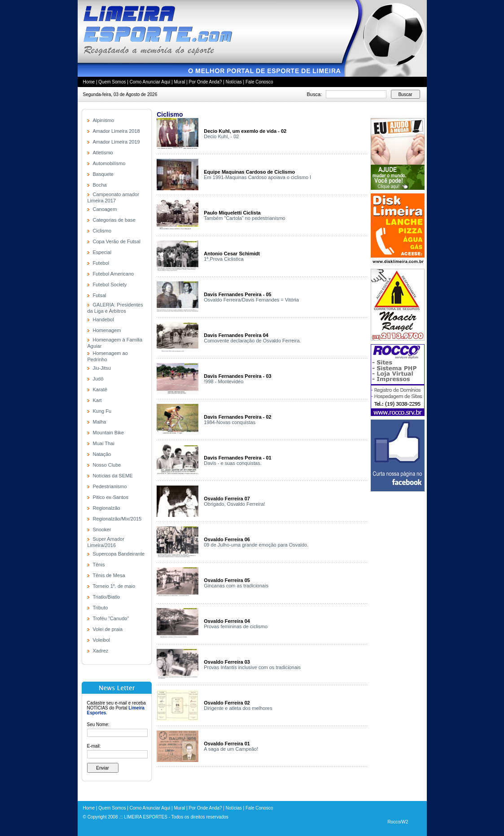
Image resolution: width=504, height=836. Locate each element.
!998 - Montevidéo (224, 381)
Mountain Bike (109, 433)
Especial (102, 252)
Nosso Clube (107, 465)
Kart (97, 400)
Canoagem (105, 209)
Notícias (234, 82)
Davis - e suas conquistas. (232, 463)
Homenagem (107, 330)
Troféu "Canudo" (111, 618)
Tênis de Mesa (109, 575)
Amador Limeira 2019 (116, 142)
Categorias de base (114, 220)
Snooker (102, 530)
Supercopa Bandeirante (119, 554)
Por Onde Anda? (206, 82)
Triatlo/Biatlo (107, 597)
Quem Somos (112, 82)
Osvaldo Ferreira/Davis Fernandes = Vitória (251, 300)
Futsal (100, 295)
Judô (98, 379)
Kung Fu (102, 411)
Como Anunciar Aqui (150, 82)
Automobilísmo (109, 163)
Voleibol (102, 640)
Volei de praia (108, 629)
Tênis (99, 565)
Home (89, 82)
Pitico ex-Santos (111, 497)
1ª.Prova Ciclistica (224, 259)
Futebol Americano (114, 274)
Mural (179, 82)
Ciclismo (102, 231)
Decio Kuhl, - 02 (221, 136)
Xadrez (101, 651)
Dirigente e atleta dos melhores (238, 708)
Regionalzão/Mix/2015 (117, 519)
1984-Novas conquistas (230, 422)
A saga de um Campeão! (231, 749)
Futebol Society (110, 285)
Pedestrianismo (110, 486)
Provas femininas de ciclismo (236, 626)
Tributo (101, 608)
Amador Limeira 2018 (116, 131)
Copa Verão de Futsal (117, 241)
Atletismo (103, 153)
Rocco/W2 (398, 822)
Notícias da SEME (113, 476)
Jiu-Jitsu (102, 368)
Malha (100, 422)
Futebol (101, 263)
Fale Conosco (259, 82)
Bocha (100, 185)
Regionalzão (107, 508)
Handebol (103, 320)
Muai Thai (104, 443)
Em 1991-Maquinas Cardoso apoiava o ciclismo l (257, 177)
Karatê (100, 390)
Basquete (103, 174)
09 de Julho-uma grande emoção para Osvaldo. (256, 545)
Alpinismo (104, 120)
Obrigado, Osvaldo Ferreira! (234, 504)
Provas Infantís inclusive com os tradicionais (252, 667)
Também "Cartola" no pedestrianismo (244, 218)
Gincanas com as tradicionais (236, 586)
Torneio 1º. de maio (114, 586)
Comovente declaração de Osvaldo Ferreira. (252, 341)
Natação (102, 454)
